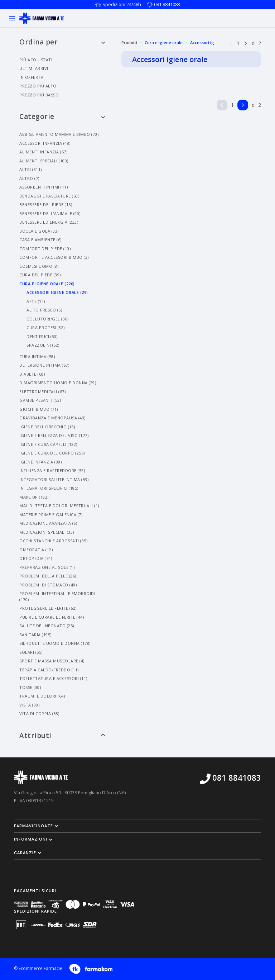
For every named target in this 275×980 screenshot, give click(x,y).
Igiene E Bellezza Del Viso (54, 435)
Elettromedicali (42, 392)
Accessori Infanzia (45, 143)
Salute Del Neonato (47, 626)
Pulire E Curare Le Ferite (52, 617)
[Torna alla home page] (42, 18)
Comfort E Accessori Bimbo (54, 257)
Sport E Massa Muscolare (52, 661)
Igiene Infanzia (40, 462)
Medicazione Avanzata (48, 523)
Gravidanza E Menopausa (52, 418)
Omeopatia (36, 550)
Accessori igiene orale (212, 42)
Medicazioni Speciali (47, 532)
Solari (31, 652)
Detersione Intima (44, 365)
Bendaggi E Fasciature (49, 196)
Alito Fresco (44, 310)
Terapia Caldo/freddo (49, 670)
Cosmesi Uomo (39, 266)
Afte (36, 301)
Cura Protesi (46, 327)
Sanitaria (35, 635)
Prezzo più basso (39, 95)
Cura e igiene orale (164, 42)
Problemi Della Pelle (48, 576)
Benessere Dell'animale (50, 213)
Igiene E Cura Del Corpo (52, 453)
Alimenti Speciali (44, 161)
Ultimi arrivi (34, 68)
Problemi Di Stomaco (48, 585)
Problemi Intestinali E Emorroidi (57, 596)
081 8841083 (167, 4)
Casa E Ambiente (40, 240)
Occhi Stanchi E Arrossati (53, 541)
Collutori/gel (47, 319)
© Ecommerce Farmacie (38, 969)
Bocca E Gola (39, 231)
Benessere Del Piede (46, 204)
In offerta (31, 77)
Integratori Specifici (49, 488)
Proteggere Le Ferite (48, 608)
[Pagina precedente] (231, 43)
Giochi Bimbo (39, 409)
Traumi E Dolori (42, 696)
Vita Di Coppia (39, 713)
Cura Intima (37, 356)
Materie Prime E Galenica (51, 515)
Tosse (30, 687)
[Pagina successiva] (246, 43)
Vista (29, 705)
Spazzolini (43, 345)
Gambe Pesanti (40, 400)
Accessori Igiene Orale (57, 292)
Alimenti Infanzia (43, 152)
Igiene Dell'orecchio (47, 427)
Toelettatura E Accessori (53, 678)
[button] (137, 826)
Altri (31, 169)
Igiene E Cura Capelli (48, 444)
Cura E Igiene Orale (47, 284)
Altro (29, 178)
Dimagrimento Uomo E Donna (58, 383)
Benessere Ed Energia (49, 222)
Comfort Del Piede (45, 249)
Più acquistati (36, 60)
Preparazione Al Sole (47, 567)
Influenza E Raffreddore (52, 470)
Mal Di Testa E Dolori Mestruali (59, 506)
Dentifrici (42, 336)
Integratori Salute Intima (54, 479)
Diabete (32, 374)
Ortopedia (36, 558)
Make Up (34, 497)
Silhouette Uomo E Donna (55, 643)
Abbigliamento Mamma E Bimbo (59, 134)
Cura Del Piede (40, 275)
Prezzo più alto (38, 86)
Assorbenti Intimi (44, 187)
